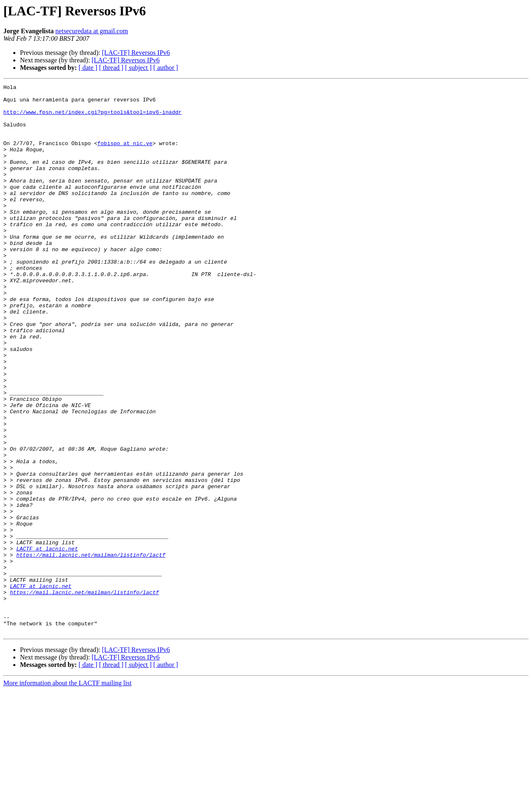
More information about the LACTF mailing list (67, 793)
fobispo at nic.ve (125, 156)
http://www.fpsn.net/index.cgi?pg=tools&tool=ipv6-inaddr (92, 118)
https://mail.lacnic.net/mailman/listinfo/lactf (91, 649)
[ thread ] (111, 68)
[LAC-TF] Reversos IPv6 (136, 53)
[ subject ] (138, 68)
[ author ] (166, 68)
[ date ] (88, 68)
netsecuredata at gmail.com (92, 31)
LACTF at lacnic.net (47, 642)
